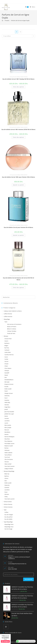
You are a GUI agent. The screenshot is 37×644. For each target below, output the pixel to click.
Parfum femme (24, 175)
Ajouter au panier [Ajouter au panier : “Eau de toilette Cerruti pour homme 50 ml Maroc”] (19, 235)
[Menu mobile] (32, 7)
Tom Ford (7, 457)
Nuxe (6, 492)
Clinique (7, 371)
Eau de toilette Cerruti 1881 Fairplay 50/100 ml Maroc (18, 79)
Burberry (7, 343)
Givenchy (7, 396)
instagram (5, 641)
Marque (6, 336)
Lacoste (7, 418)
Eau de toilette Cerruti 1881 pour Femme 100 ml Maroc (18, 177)
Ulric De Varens (9, 459)
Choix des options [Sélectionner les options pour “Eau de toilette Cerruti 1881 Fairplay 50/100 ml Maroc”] (18, 87)
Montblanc (7, 432)
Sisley (6, 497)
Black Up (7, 474)
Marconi (7, 430)
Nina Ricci (7, 439)
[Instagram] (6, 627)
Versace (7, 462)
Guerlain (7, 400)
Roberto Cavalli (9, 446)
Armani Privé (8, 339)
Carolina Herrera (9, 355)
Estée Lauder (8, 389)
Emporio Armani (9, 384)
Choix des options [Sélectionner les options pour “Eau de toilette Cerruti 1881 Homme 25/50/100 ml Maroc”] (18, 137)
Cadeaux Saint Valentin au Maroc (13, 311)
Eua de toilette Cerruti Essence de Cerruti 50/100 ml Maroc (18, 279)
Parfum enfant (8, 502)
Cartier (6, 359)
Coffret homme (8, 316)
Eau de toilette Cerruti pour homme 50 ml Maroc (18, 227)
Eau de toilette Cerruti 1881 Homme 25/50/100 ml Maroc (19, 129)
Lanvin (6, 423)
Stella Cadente (8, 453)
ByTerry (7, 476)
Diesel (6, 375)
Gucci (6, 398)
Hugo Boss (7, 407)
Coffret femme (8, 314)
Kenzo (6, 416)
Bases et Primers (12, 327)
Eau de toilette (16, 77)
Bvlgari (6, 346)
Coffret (6, 512)
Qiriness (7, 494)
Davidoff (7, 373)
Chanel (6, 364)
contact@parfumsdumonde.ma (17, 564)
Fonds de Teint (11, 333)
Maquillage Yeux (9, 527)
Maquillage (7, 319)
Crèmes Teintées (12, 331)
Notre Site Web (12, 569)
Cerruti (11, 77)
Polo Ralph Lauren (9, 443)
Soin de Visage (8, 529)
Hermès (7, 405)
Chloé (6, 366)
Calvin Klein (8, 352)
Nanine (7, 434)
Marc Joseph (8, 428)
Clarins (6, 478)
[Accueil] (2, 20)
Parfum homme (24, 77)
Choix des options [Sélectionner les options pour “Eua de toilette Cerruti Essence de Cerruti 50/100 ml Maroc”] (18, 288)
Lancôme (7, 421)
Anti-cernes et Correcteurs (14, 324)
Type (5, 510)
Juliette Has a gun (9, 414)
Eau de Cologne (9, 515)
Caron (6, 357)
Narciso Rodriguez (9, 437)
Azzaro (6, 341)
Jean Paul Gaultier (9, 412)
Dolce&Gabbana (9, 380)
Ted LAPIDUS (8, 455)
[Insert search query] (19, 297)
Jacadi (6, 409)
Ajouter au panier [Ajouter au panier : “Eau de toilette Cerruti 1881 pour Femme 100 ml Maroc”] (19, 185)
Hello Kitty (7, 402)
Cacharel (7, 350)
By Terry (7, 348)
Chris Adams (8, 368)
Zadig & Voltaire (9, 469)
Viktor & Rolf (8, 464)
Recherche (28, 579)
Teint (6, 322)
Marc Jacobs (8, 425)
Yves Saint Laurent (9, 466)
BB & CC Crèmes (12, 329)
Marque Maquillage (9, 471)
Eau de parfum (9, 517)
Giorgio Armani (9, 393)
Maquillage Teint (9, 524)
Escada (6, 387)
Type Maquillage (8, 522)
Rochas (6, 448)
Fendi (6, 391)
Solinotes (7, 450)
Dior (6, 377)
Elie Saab (7, 382)
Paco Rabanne (8, 441)
